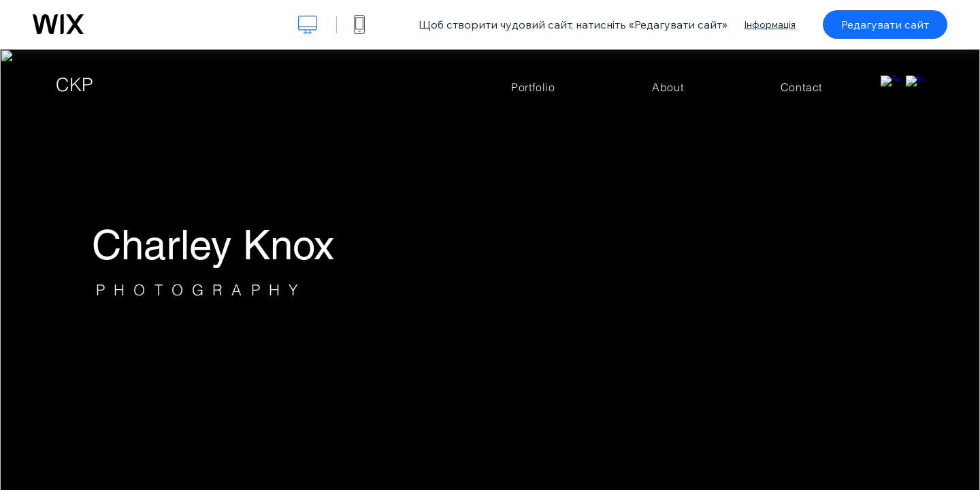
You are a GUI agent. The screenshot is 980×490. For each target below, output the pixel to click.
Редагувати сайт (885, 24)
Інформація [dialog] (770, 24)
